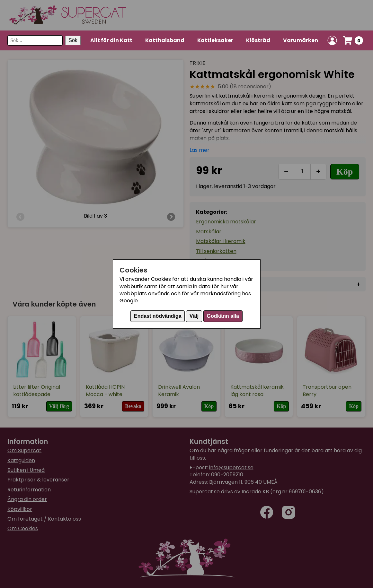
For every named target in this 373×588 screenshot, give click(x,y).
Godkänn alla (223, 316)
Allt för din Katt (111, 40)
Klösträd (258, 40)
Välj (194, 316)
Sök (73, 40)
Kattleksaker (215, 40)
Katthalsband (165, 40)
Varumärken (301, 40)
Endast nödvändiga (158, 316)
